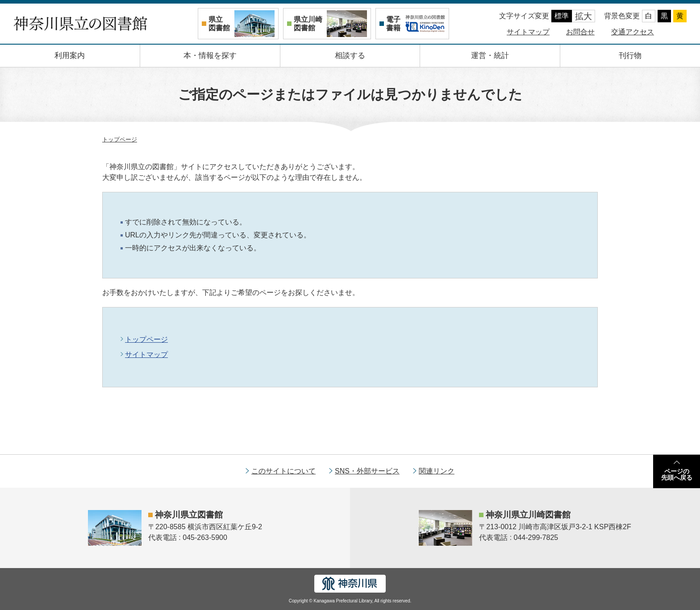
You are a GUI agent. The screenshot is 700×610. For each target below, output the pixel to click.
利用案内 (70, 56)
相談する (350, 56)
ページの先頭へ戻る (677, 474)
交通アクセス (633, 32)
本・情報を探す (210, 56)
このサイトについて (283, 471)
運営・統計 (490, 56)
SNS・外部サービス (367, 471)
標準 (562, 16)
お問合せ (580, 32)
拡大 (583, 16)
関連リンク (437, 471)
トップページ (120, 139)
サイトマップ (528, 32)
